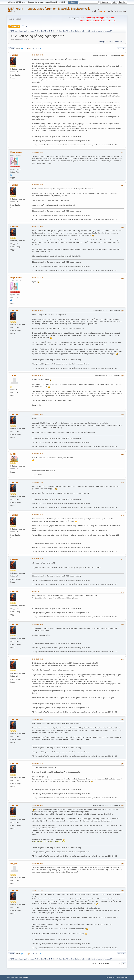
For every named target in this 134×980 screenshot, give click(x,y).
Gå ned (12, 48)
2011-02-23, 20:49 (37, 454)
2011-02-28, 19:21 (37, 659)
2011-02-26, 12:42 (37, 592)
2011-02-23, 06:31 (37, 414)
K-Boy (13, 454)
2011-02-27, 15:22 (37, 624)
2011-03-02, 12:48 (37, 719)
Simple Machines (23, 977)
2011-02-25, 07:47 (37, 515)
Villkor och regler (115, 977)
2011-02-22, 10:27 (37, 375)
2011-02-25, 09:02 (37, 559)
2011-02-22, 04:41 (37, 310)
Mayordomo (16, 152)
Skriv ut (121, 48)
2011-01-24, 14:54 (37, 152)
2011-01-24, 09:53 (37, 55)
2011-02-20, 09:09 (37, 227)
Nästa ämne (120, 42)
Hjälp (107, 977)
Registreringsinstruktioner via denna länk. (98, 21)
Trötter (14, 375)
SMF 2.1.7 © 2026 (12, 977)
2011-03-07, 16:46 (37, 863)
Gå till (94, 963)
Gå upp (12, 954)
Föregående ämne (106, 42)
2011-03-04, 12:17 (37, 763)
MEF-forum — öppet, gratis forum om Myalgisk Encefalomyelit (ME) (49, 10)
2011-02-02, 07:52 (37, 185)
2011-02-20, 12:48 (37, 278)
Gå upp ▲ (124, 977)
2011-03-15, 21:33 (37, 890)
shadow (14, 55)
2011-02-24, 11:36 (37, 482)
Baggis (14, 863)
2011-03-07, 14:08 (37, 805)
